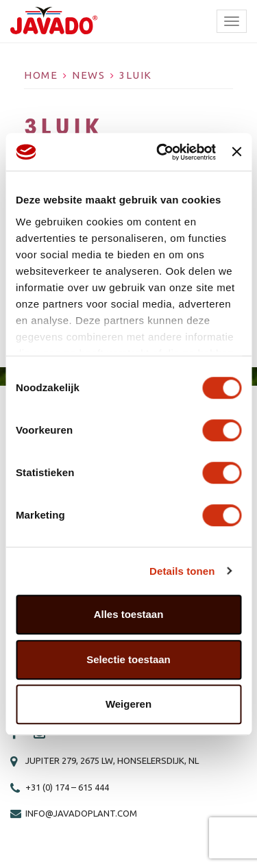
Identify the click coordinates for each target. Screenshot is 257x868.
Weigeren (128, 704)
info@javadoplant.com (81, 813)
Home (41, 75)
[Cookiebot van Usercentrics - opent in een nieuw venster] (161, 152)
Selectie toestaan (128, 659)
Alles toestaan (129, 614)
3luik (136, 75)
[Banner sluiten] (236, 152)
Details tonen (182, 571)
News (88, 75)
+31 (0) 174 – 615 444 (67, 787)
